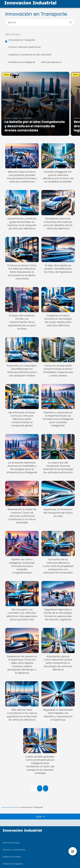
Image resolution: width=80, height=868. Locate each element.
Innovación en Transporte (20, 40)
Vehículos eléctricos (50, 63)
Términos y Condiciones (14, 850)
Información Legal (11, 843)
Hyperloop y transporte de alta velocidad (28, 55)
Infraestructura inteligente (20, 63)
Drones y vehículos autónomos (23, 48)
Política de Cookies (12, 857)
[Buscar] (69, 21)
